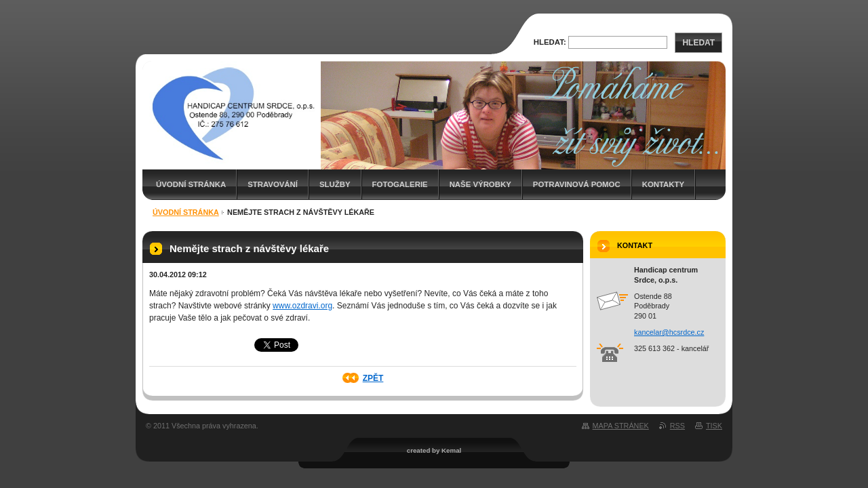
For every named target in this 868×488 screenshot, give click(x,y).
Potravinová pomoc (577, 184)
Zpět (373, 378)
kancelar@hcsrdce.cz (669, 332)
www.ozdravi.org (302, 306)
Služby (335, 184)
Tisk (714, 426)
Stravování (273, 184)
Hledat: (550, 42)
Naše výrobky (480, 184)
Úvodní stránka (191, 184)
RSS (677, 426)
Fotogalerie (400, 184)
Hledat (698, 43)
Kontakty (663, 184)
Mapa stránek (621, 426)
